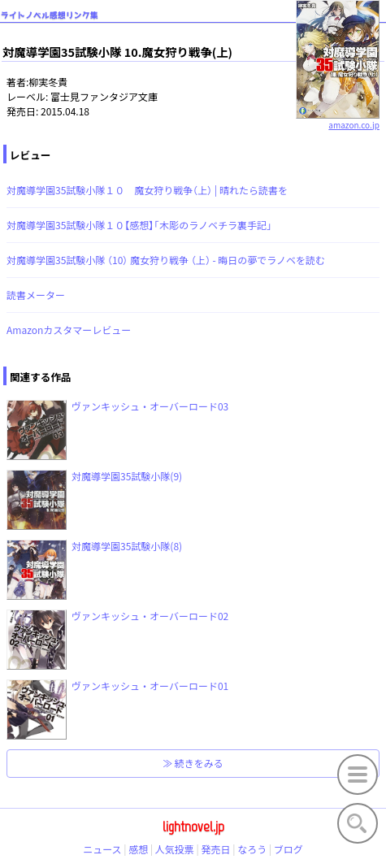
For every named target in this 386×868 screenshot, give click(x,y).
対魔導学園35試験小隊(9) (127, 476)
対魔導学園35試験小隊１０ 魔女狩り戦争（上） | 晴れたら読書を (147, 190)
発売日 (216, 849)
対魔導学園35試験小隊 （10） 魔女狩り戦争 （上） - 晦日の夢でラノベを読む (166, 260)
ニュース (102, 849)
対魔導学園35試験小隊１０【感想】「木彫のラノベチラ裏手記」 (139, 225)
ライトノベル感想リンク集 (50, 15)
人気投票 (175, 849)
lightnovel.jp (193, 827)
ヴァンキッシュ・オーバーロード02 (150, 616)
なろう (252, 849)
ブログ (288, 849)
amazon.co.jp (338, 119)
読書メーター (36, 295)
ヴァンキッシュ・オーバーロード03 (150, 406)
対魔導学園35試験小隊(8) (127, 546)
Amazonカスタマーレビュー (69, 330)
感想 (138, 849)
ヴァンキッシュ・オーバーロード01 (150, 686)
